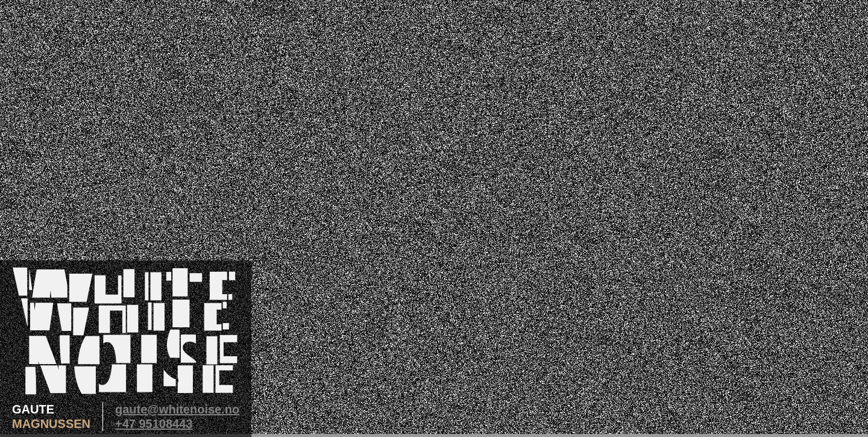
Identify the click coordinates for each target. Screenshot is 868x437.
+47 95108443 (154, 424)
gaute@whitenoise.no (177, 409)
